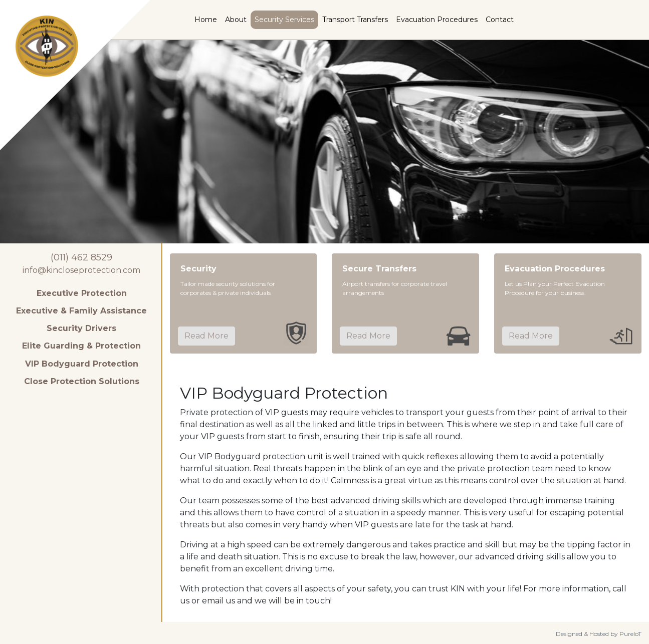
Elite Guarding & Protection (81, 346)
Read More (206, 336)
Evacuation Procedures (437, 20)
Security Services (284, 20)
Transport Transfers (355, 20)
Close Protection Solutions (82, 381)
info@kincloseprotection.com (81, 270)
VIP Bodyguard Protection (82, 364)
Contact (500, 20)
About (236, 20)
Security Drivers (81, 328)
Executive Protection (82, 293)
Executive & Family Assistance (81, 311)
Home (206, 20)
